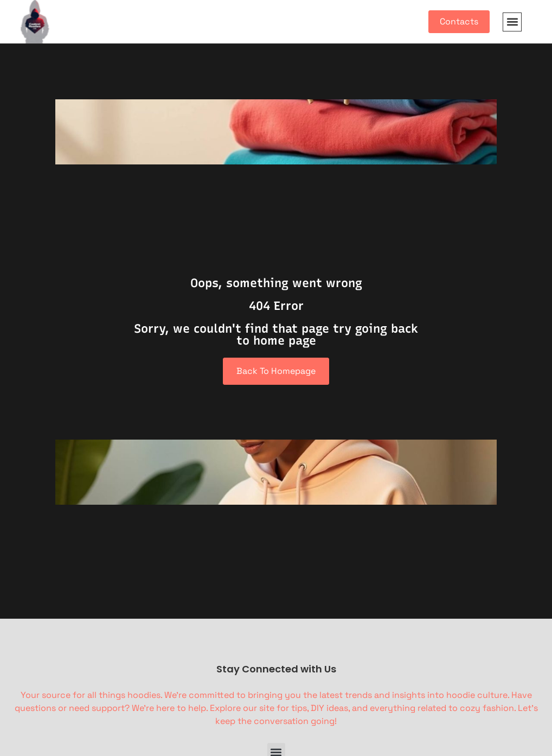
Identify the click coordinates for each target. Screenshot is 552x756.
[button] (512, 22)
